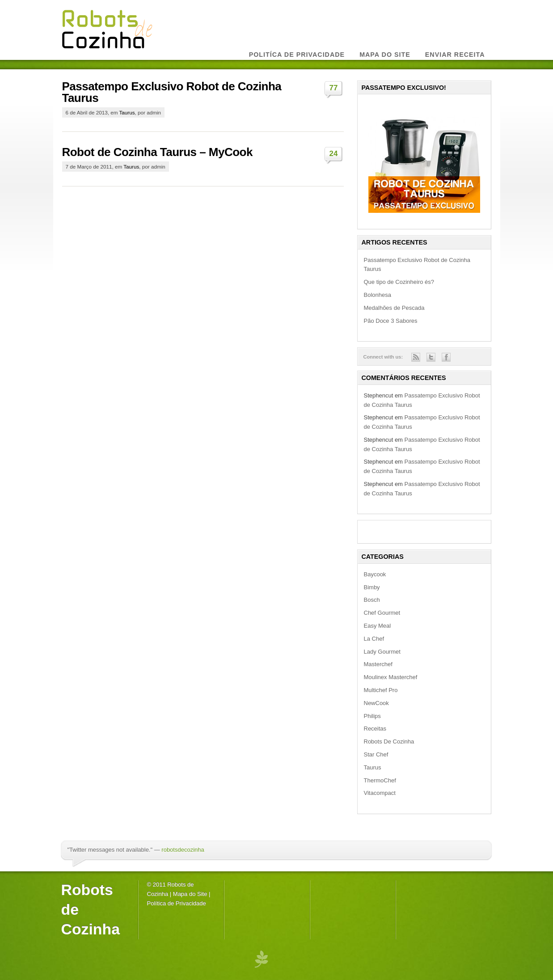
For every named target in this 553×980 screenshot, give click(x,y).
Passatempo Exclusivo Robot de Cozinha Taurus (172, 92)
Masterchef (378, 664)
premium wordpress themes (261, 959)
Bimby (372, 587)
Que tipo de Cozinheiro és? (399, 282)
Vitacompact (380, 793)
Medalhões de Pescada (394, 308)
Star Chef (376, 754)
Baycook (375, 574)
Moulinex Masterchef (391, 677)
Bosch (372, 600)
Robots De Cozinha (389, 741)
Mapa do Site (190, 894)
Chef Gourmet (382, 613)
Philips (372, 716)
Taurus (127, 112)
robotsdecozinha (183, 850)
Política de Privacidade (177, 903)
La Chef (374, 639)
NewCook (376, 703)
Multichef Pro (381, 690)
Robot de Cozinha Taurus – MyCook (157, 152)
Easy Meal (378, 626)
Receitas (375, 729)
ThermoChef (380, 780)
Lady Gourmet (382, 652)
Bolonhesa (378, 295)
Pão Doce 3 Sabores (391, 321)
